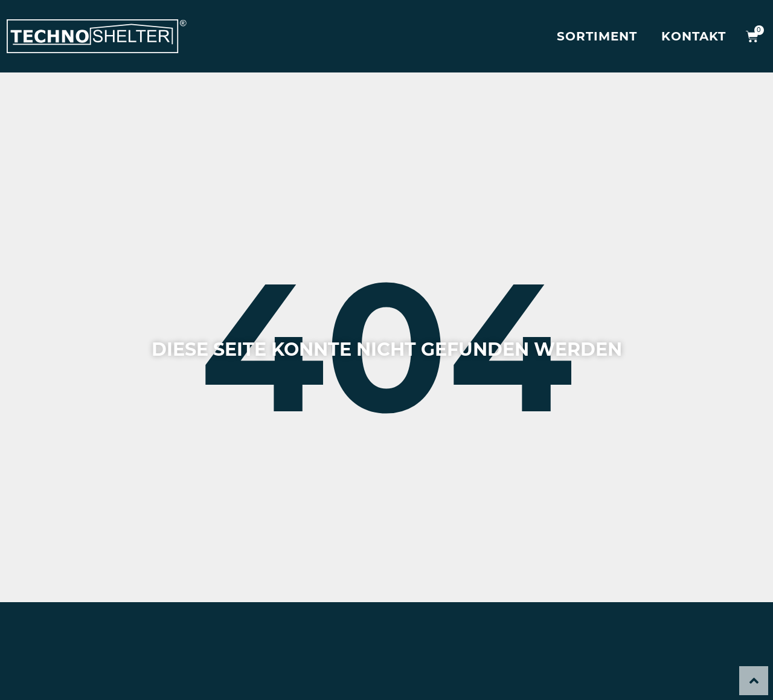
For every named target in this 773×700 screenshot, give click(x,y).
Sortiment (597, 36)
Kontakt (694, 36)
